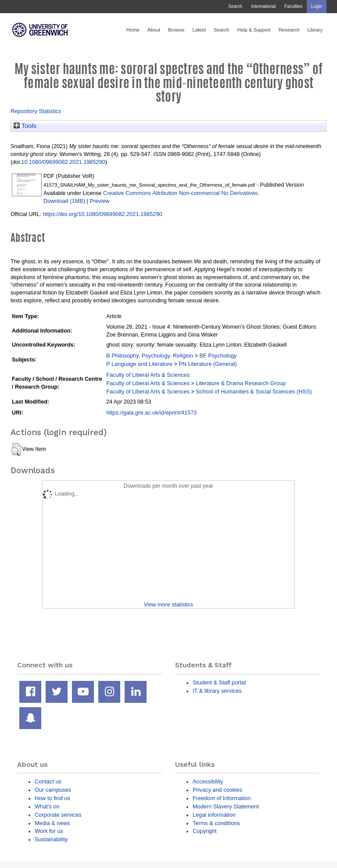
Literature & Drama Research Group (241, 383)
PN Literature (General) (208, 364)
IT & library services (217, 691)
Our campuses (53, 790)
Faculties (293, 6)
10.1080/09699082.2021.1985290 (63, 162)
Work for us (49, 831)
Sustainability (51, 839)
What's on (47, 806)
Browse (176, 30)
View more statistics (168, 604)
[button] (16, 450)
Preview (99, 201)
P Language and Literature (139, 364)
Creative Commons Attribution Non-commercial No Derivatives (180, 193)
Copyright (205, 831)
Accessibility (208, 781)
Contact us (48, 781)
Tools (25, 126)
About (154, 30)
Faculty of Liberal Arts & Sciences (148, 375)
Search (235, 6)
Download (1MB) (64, 201)
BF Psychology (218, 356)
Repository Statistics (36, 111)
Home (133, 30)
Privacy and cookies (217, 790)
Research (289, 30)
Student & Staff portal (219, 682)
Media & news (52, 823)
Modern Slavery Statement (226, 806)
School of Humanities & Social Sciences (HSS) (254, 391)
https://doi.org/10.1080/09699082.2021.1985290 (102, 214)
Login (317, 6)
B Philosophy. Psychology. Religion (150, 356)
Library (315, 30)
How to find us (52, 798)
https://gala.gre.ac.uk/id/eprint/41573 (151, 413)
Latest (199, 30)
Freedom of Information (222, 798)
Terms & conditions (216, 823)
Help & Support (254, 30)
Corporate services (58, 815)
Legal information (214, 815)
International (263, 6)
